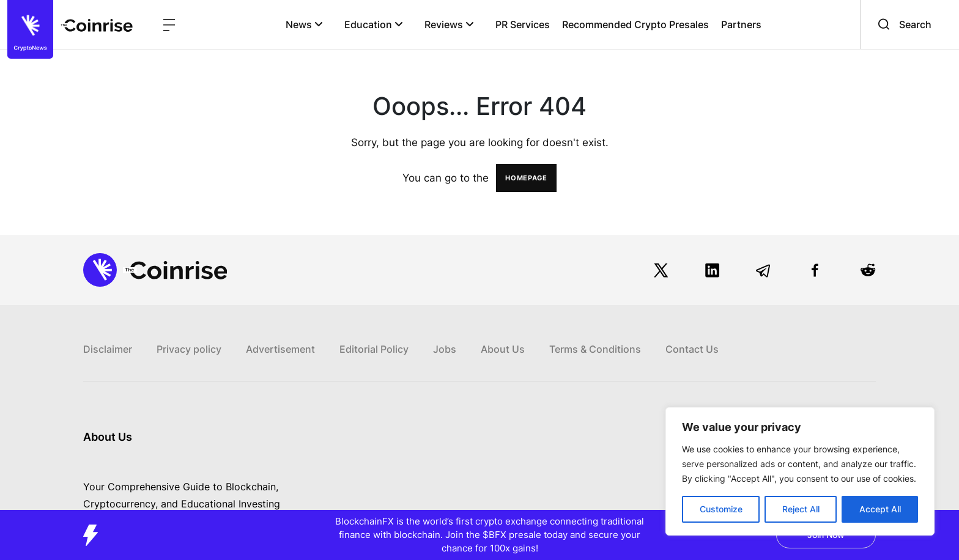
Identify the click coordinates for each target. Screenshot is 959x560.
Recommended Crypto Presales (635, 24)
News (304, 24)
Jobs (445, 349)
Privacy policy (189, 349)
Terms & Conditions (595, 349)
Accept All (880, 509)
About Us (503, 349)
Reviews (449, 24)
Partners (741, 24)
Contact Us (692, 349)
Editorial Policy (374, 349)
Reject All (801, 509)
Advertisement (280, 349)
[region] (800, 471)
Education (374, 24)
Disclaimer (108, 349)
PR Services (523, 24)
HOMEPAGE (526, 178)
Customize (721, 509)
